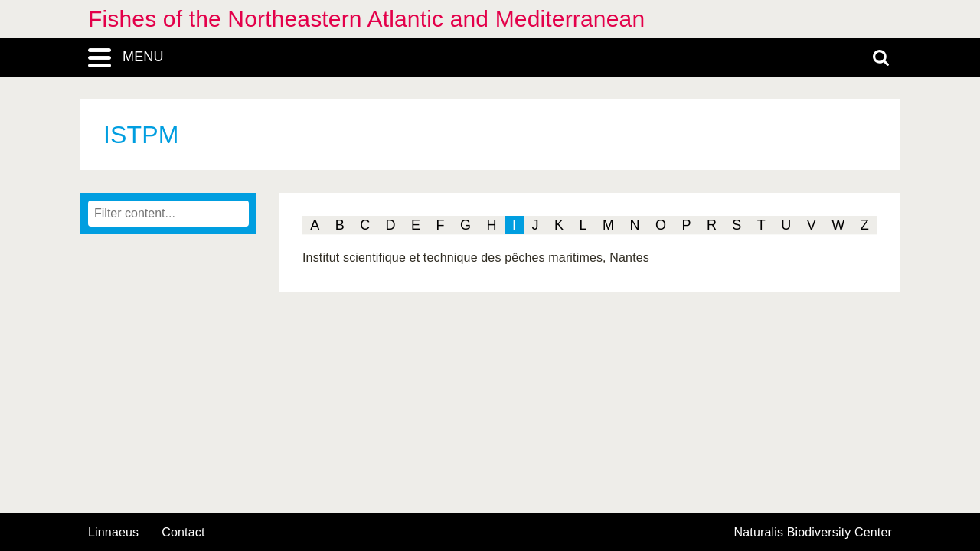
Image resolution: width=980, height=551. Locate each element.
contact (183, 532)
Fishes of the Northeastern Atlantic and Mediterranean (366, 19)
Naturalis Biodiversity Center (813, 533)
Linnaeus (113, 533)
